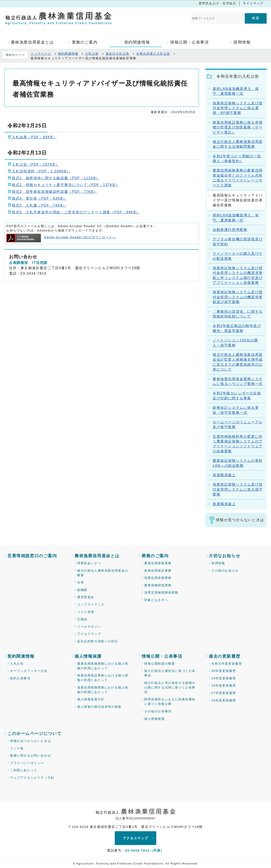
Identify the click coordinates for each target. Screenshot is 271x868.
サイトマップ (253, 3)
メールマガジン (89, 627)
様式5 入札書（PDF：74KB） (39, 205)
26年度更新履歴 (224, 700)
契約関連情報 (68, 54)
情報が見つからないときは (240, 520)
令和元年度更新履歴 (227, 664)
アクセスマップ (89, 634)
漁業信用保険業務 (158, 578)
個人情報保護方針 (91, 699)
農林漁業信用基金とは (97, 556)
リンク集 (17, 748)
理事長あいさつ (89, 563)
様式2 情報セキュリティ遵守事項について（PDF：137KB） (65, 185)
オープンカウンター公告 (29, 671)
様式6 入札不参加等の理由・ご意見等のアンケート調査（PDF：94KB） (76, 212)
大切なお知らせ (224, 556)
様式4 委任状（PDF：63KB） (39, 198)
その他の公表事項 (158, 711)
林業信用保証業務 (158, 571)
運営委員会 (86, 597)
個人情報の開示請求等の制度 (99, 707)
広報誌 (82, 619)
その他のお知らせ (225, 571)
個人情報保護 (88, 656)
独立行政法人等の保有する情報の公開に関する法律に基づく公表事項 (170, 687)
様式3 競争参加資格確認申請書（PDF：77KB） (55, 192)
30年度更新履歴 (224, 671)
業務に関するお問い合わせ (30, 756)
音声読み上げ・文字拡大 (217, 3)
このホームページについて (34, 734)
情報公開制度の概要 (160, 664)
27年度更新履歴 (224, 693)
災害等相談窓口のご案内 (32, 556)
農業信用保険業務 (158, 563)
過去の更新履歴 (224, 656)
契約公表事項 (20, 678)
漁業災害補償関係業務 (161, 592)
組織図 (82, 590)
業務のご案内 (155, 556)
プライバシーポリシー (27, 763)
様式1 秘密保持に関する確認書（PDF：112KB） (56, 178)
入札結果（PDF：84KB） (34, 137)
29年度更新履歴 (224, 678)
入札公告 (92, 54)
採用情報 (218, 563)
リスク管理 (86, 612)
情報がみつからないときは (30, 741)
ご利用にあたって (24, 770)
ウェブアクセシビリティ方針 (32, 778)
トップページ (41, 54)
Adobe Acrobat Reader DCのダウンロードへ (61, 237)
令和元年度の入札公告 (153, 54)
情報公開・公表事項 (162, 656)
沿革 (81, 582)
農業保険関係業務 (158, 585)
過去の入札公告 (117, 54)
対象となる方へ (156, 600)
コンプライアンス (91, 604)
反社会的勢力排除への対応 (98, 641)
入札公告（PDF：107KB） (35, 164)
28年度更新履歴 (224, 685)
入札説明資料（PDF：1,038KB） (41, 171)
